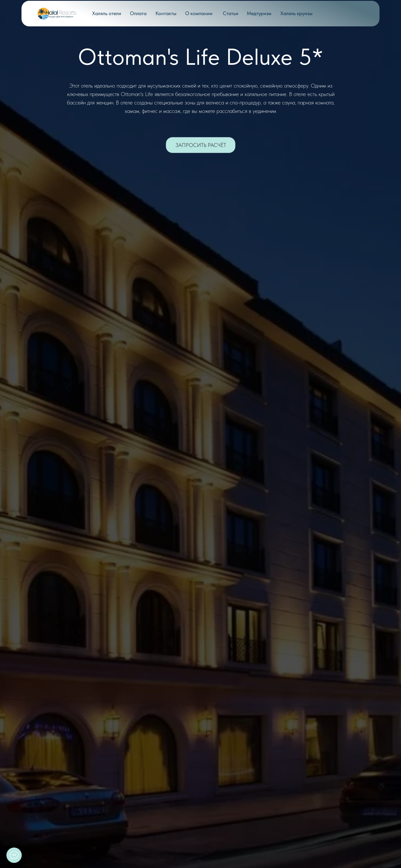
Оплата (138, 13)
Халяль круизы (296, 13)
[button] (201, 145)
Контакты (166, 13)
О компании (199, 13)
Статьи (231, 13)
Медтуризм (259, 13)
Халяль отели (107, 13)
